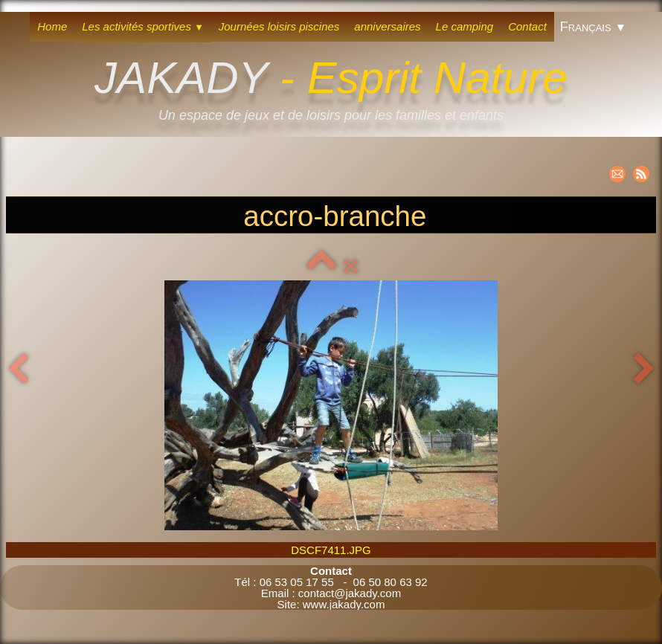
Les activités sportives (143, 26)
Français (593, 27)
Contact (527, 26)
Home (52, 26)
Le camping (465, 26)
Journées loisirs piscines (279, 26)
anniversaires (387, 26)
